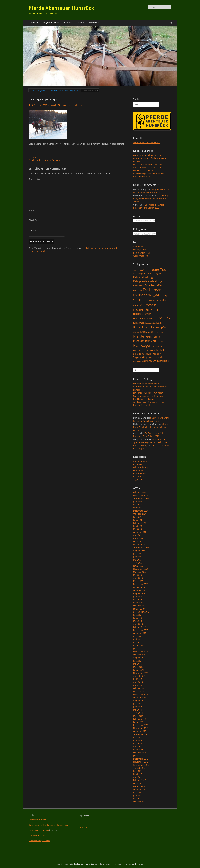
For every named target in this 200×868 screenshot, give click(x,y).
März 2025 (138, 508)
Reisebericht (139, 477)
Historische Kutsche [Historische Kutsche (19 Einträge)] (148, 310)
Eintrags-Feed (140, 250)
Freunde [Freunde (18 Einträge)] (139, 295)
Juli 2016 (137, 661)
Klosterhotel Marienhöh (39, 830)
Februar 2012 (140, 780)
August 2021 (139, 551)
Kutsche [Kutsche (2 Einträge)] (159, 323)
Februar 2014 (140, 719)
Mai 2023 (137, 529)
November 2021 (141, 544)
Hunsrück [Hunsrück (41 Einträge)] (162, 318)
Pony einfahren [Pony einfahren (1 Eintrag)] (157, 346)
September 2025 (141, 498)
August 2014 (139, 701)
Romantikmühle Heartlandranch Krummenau (48, 825)
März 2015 (138, 685)
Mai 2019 (137, 600)
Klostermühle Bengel (37, 820)
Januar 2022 (139, 541)
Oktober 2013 (140, 731)
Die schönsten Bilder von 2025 (148, 155)
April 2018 (138, 624)
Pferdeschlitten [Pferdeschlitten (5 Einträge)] (152, 337)
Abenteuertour (140, 461)
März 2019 (138, 603)
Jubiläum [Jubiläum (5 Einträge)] (137, 323)
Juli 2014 (137, 704)
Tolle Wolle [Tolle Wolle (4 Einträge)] (158, 357)
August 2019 (139, 593)
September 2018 (141, 612)
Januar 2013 (139, 756)
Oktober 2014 (140, 698)
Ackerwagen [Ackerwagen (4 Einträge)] (139, 274)
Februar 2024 (140, 523)
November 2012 (141, 762)
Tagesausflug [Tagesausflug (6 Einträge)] (140, 357)
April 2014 (138, 713)
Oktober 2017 (140, 633)
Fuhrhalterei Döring (37, 835)
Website (32, 230)
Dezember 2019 (141, 584)
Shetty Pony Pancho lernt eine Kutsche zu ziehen (151, 199)
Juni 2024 (137, 520)
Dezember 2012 (141, 759)
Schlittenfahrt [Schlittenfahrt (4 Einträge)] (155, 354)
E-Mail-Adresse (36, 220)
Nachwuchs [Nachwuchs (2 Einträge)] (158, 332)
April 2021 (138, 563)
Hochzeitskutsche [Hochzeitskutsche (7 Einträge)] (143, 319)
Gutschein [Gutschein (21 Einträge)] (149, 305)
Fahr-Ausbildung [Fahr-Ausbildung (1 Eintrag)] (164, 274)
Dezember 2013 (141, 725)
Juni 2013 (137, 740)
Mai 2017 (137, 642)
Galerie (80, 23)
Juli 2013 (137, 737)
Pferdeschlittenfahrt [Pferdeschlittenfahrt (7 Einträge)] (145, 341)
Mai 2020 (137, 575)
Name (32, 210)
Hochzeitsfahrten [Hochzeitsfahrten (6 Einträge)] (142, 314)
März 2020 (138, 581)
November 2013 (141, 728)
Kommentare (95, 23)
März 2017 (138, 645)
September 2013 (141, 734)
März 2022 (138, 538)
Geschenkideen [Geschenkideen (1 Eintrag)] (154, 300)
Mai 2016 (137, 664)
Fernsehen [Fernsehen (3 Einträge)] (138, 290)
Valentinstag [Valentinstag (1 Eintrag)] (137, 361)
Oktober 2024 (140, 514)
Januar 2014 (139, 722)
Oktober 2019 (140, 590)
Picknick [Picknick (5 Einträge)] (161, 341)
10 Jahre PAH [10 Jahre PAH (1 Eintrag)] (137, 270)
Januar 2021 (139, 566)
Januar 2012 (139, 783)
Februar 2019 (140, 606)
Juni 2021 (137, 557)
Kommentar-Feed (142, 253)
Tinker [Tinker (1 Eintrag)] (150, 358)
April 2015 (138, 682)
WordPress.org (140, 256)
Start (33, 91)
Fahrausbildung (141, 467)
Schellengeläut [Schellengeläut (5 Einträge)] (140, 354)
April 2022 (138, 535)
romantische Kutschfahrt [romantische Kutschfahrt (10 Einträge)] (149, 350)
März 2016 (138, 667)
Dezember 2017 (141, 630)
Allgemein (43, 91)
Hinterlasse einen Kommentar (74, 105)
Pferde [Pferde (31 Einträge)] (139, 336)
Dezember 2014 (141, 694)
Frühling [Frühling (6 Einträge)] (150, 295)
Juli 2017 (137, 636)
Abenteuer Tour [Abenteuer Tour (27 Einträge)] (155, 270)
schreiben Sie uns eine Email (147, 143)
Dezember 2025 (141, 495)
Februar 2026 (140, 492)
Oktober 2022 (140, 532)
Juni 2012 (137, 774)
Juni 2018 (137, 618)
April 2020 (138, 578)
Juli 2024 (137, 517)
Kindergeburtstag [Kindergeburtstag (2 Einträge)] (149, 323)
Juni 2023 (137, 526)
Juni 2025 (137, 502)
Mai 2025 (137, 505)
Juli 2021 (137, 554)
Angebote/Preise (51, 23)
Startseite (33, 23)
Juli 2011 (137, 792)
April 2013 (138, 747)
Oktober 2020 (140, 572)
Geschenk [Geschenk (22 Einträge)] (141, 300)
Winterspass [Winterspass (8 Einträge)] (161, 361)
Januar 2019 (139, 609)
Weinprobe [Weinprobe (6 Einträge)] (148, 361)
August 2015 (139, 676)
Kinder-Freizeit (140, 473)
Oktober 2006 (140, 802)
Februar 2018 (140, 627)
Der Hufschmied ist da (144, 171)
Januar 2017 (139, 649)
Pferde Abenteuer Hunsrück (61, 8)
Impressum (83, 827)
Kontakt (68, 23)
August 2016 (139, 658)
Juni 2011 (137, 796)
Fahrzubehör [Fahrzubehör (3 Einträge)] (139, 285)
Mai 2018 (137, 621)
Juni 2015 (137, 679)
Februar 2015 (140, 688)
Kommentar (35, 179)
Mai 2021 (137, 560)
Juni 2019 (137, 596)
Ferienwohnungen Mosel (39, 841)
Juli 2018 (137, 615)
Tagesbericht (139, 480)
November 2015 (141, 673)
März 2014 (138, 716)
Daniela (54, 105)
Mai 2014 (137, 710)
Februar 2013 (140, 753)
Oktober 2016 (140, 655)
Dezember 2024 (141, 511)
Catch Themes (138, 864)
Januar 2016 (139, 670)
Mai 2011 (137, 799)
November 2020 (141, 569)
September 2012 (141, 765)
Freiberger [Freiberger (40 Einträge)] (152, 290)
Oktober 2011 (140, 789)
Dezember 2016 (141, 652)
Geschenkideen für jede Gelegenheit (65, 91)
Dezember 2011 (141, 786)
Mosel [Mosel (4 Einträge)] (150, 332)
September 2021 (141, 547)
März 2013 (138, 750)
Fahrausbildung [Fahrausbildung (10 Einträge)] (143, 277)
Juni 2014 (137, 707)
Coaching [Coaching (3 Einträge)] (154, 274)
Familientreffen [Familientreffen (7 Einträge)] (154, 285)
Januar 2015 (139, 691)
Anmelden (138, 247)
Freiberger (138, 470)
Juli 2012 (137, 771)
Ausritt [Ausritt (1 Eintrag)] (148, 274)
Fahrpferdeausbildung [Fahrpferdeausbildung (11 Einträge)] (148, 281)
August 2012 (139, 768)
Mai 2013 (137, 743)
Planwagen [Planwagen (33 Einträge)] (142, 345)
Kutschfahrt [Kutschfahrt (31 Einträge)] (143, 327)
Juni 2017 (137, 639)
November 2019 (141, 587)
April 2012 (138, 777)
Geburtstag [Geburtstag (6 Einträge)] (161, 295)
